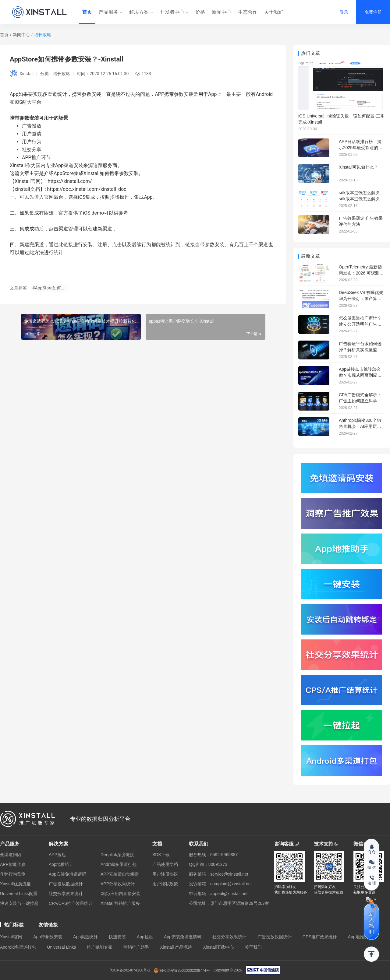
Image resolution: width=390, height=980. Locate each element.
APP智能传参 (13, 864)
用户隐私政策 (165, 884)
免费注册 (373, 12)
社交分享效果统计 (66, 894)
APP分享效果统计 (118, 884)
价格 (200, 12)
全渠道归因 (11, 855)
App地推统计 (61, 864)
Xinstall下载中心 (218, 947)
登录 (344, 12)
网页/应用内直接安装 (120, 894)
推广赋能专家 (100, 947)
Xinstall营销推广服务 (120, 903)
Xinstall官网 (11, 937)
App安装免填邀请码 (67, 874)
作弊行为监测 (13, 874)
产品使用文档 (165, 864)
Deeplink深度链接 (117, 855)
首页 (87, 12)
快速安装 (117, 937)
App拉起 (145, 937)
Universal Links (61, 947)
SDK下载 (161, 855)
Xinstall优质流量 (15, 884)
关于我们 (274, 12)
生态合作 (248, 12)
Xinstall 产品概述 (176, 947)
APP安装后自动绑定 (120, 874)
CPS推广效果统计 (320, 937)
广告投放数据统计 (66, 884)
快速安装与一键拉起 (19, 903)
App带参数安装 (48, 937)
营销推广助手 (136, 947)
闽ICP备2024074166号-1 (130, 970)
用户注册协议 (165, 874)
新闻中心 (222, 12)
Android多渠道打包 (119, 864)
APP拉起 (57, 855)
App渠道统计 (85, 937)
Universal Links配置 (19, 894)
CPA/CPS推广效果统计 (71, 903)
